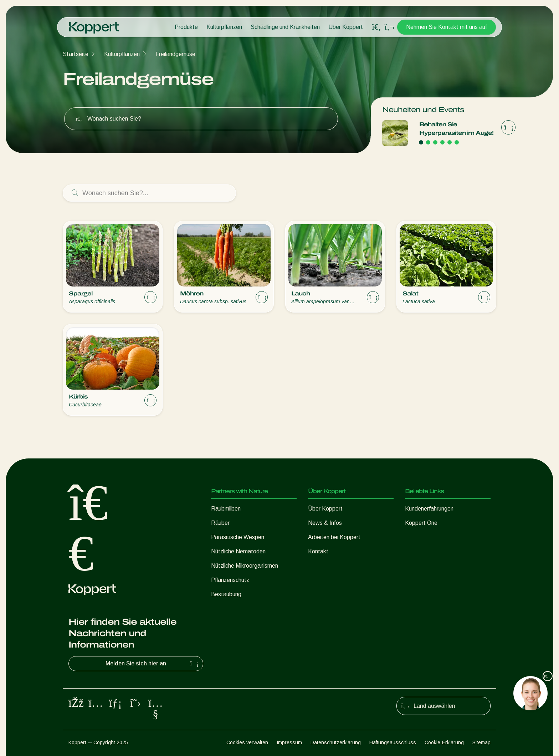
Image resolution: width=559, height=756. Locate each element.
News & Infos (325, 523)
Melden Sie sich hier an (153, 664)
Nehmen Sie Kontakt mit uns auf (447, 27)
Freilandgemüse (175, 54)
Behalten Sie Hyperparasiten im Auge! (456, 129)
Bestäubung (226, 594)
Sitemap (481, 742)
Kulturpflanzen (224, 27)
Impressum (289, 742)
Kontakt (318, 551)
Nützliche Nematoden (238, 551)
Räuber (220, 523)
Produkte (186, 27)
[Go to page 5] (450, 142)
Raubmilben (226, 509)
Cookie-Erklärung (444, 742)
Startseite (76, 54)
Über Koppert (346, 27)
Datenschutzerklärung (336, 742)
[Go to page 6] (457, 142)
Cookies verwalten (247, 742)
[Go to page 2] (428, 142)
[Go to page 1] (421, 142)
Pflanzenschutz (230, 580)
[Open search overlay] (376, 27)
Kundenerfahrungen (429, 509)
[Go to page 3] (435, 142)
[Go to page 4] (442, 142)
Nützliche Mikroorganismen (245, 566)
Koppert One (421, 523)
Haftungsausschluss (393, 742)
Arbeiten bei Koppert (334, 537)
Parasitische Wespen (238, 537)
